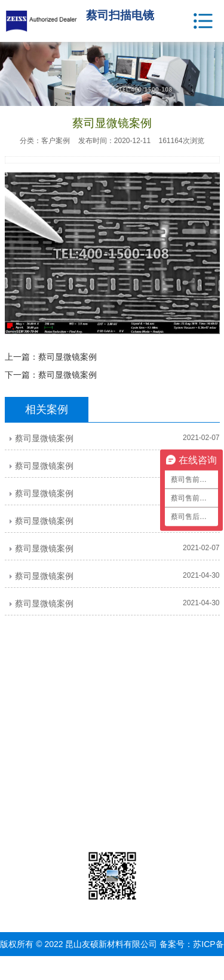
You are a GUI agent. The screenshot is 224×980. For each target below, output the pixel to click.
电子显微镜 (94, 725)
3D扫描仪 (94, 830)
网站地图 (142, 968)
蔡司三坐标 (94, 800)
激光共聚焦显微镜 (94, 770)
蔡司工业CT (95, 815)
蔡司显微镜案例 (67, 357)
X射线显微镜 (95, 755)
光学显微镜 (94, 740)
